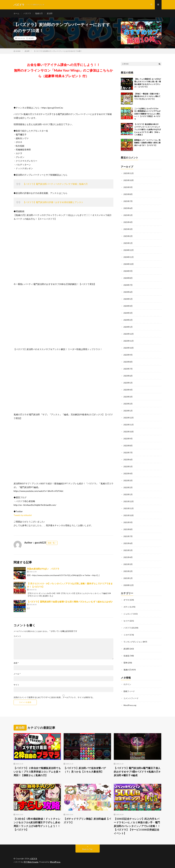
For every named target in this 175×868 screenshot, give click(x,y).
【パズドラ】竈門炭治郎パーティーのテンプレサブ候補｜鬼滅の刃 (55, 184)
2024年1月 (128, 327)
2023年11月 (129, 341)
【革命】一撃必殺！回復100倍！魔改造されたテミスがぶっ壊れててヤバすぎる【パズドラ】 (147, 96)
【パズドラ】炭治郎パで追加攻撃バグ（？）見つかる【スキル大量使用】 (85, 770)
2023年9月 (128, 355)
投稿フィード (129, 691)
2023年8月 (128, 362)
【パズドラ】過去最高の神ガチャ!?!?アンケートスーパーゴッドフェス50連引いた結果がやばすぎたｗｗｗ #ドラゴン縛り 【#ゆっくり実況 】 (148, 130)
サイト (16, 685)
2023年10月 (129, 348)
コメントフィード (131, 698)
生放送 (126, 656)
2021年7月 (128, 536)
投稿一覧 (51, 543)
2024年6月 (128, 292)
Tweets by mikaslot (23, 515)
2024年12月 (129, 250)
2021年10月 (129, 515)
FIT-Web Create (31, 862)
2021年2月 (128, 571)
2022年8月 (128, 446)
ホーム (16, 13)
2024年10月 (129, 264)
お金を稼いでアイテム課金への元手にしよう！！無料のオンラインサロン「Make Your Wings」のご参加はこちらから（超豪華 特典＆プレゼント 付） (63, 70)
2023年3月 (128, 397)
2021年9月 (128, 522)
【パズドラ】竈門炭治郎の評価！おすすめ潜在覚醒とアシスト (53, 202)
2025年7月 (128, 201)
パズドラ (27, 13)
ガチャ (126, 607)
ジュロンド (128, 614)
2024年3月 (128, 313)
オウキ (126, 600)
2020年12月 (129, 585)
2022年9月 (128, 439)
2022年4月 (128, 473)
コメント (17, 636)
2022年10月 (129, 432)
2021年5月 (128, 550)
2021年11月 (129, 508)
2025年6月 (128, 208)
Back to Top (87, 849)
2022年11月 (129, 425)
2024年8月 (128, 278)
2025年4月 (128, 222)
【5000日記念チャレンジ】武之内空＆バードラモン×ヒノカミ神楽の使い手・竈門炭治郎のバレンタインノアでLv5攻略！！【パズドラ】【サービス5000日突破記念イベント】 (137, 826)
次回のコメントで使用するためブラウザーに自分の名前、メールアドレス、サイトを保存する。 (54, 697)
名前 (16, 663)
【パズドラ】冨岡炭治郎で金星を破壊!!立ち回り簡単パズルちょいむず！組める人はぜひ (70, 602)
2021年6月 (128, 543)
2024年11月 (129, 257)
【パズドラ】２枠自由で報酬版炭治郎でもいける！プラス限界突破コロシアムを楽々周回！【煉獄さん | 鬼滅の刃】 (37, 772)
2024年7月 (128, 285)
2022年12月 (129, 418)
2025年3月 (128, 229)
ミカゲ (126, 635)
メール (17, 674)
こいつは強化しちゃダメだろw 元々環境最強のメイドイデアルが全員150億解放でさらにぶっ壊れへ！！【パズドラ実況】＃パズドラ (147, 114)
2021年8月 (128, 529)
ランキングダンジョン (133, 642)
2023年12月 (129, 334)
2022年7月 (128, 453)
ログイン (127, 684)
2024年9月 (128, 271)
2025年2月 (128, 236)
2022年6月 (128, 460)
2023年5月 (128, 383)
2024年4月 (128, 306)
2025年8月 (128, 194)
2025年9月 (128, 187)
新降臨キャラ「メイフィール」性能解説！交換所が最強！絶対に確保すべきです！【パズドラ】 (147, 143)
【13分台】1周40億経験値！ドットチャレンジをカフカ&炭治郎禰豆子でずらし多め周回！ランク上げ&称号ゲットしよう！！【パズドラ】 (37, 824)
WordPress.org (130, 705)
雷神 (125, 663)
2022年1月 (128, 494)
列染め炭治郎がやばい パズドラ (43, 569)
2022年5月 (128, 466)
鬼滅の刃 (39, 13)
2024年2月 (128, 320)
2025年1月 (128, 243)
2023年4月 (128, 390)
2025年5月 (128, 215)
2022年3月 (128, 480)
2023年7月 (128, 369)
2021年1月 (128, 578)
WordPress (55, 862)
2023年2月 (128, 404)
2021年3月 (128, 564)
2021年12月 (129, 501)
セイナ (126, 621)
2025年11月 (129, 173)
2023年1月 (128, 411)
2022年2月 (128, 487)
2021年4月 (128, 557)
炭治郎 (50, 13)
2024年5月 (128, 299)
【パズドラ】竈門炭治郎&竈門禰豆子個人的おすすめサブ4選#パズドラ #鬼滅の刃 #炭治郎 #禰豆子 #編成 (137, 772)
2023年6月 (128, 376)
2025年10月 (129, 180)
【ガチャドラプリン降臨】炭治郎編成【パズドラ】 (87, 821)
